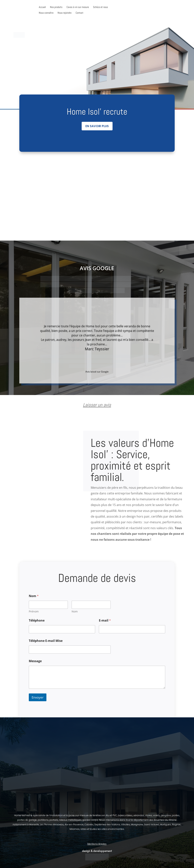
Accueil (42, 7)
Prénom (34, 611)
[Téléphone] (62, 629)
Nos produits (56, 7)
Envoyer (38, 697)
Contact (79, 13)
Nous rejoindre (65, 13)
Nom (75, 611)
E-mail (105, 621)
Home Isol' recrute (97, 112)
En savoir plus (97, 126)
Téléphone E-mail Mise (46, 641)
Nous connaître (46, 13)
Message (35, 661)
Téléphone (37, 621)
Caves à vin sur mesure (78, 7)
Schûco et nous (100, 7)
